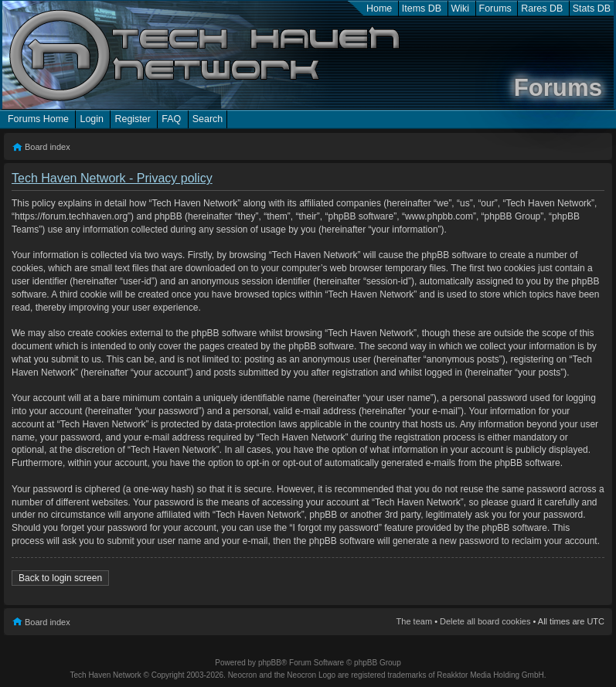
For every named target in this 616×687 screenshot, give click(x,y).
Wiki (461, 9)
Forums (495, 9)
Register (132, 119)
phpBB (270, 663)
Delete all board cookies (485, 621)
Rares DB (542, 9)
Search (208, 119)
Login (92, 119)
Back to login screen (60, 578)
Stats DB (592, 9)
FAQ (171, 119)
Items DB (422, 9)
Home (379, 9)
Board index (48, 147)
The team (414, 621)
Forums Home (38, 119)
